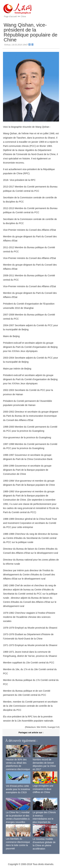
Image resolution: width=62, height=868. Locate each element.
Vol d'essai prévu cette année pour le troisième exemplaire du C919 (18, 789)
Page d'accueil (10, 17)
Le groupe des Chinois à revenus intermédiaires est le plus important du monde (44, 819)
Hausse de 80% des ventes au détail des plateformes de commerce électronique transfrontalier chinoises (18, 766)
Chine (23, 17)
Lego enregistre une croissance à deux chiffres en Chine (43, 789)
